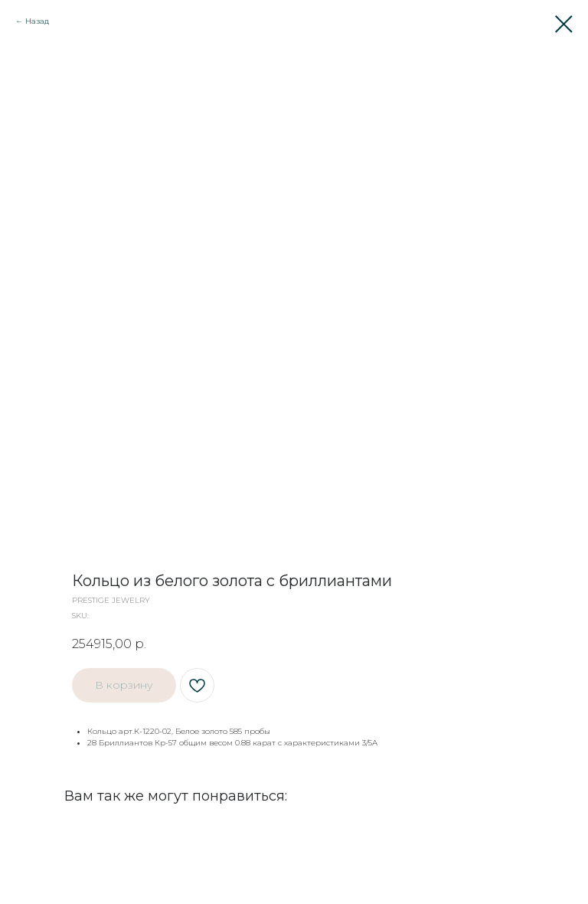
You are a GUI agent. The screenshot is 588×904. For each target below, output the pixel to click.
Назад (37, 21)
